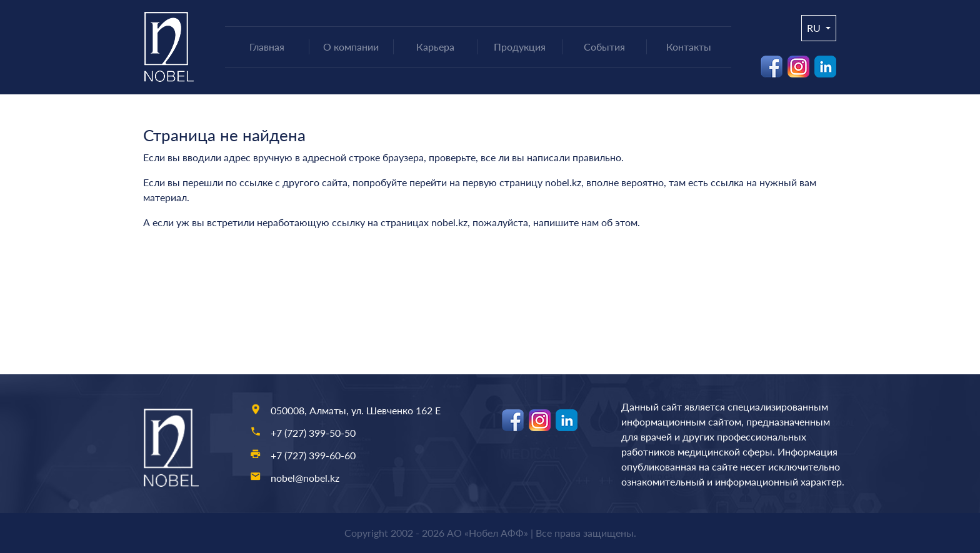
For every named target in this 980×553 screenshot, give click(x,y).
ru (815, 28)
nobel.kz (563, 182)
